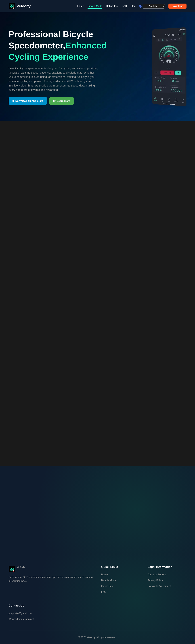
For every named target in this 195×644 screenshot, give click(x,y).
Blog (133, 6)
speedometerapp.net (21, 619)
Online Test (112, 6)
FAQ (124, 6)
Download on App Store (28, 101)
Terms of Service (157, 575)
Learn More (62, 101)
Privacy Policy (155, 580)
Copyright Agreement (159, 586)
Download (177, 6)
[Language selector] (154, 6)
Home (81, 6)
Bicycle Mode (95, 6)
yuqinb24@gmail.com (21, 613)
